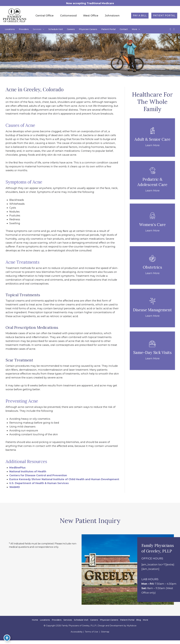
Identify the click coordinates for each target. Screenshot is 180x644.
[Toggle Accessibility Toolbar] (6, 638)
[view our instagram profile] (174, 29)
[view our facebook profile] (170, 29)
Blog (139, 624)
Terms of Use (91, 636)
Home (35, 624)
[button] (140, 16)
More (145, 624)
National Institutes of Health (28, 472)
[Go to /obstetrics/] (152, 266)
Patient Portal (127, 624)
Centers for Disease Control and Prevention (38, 475)
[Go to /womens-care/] (152, 223)
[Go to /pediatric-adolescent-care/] (152, 180)
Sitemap (105, 636)
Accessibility (77, 636)
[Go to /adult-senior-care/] (152, 138)
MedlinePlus (17, 468)
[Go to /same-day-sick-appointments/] (152, 351)
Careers (94, 624)
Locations (45, 624)
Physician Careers (109, 624)
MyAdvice (131, 630)
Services (68, 624)
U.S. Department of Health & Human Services (39, 487)
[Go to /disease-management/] (152, 308)
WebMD (15, 491)
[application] (43, 29)
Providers (57, 624)
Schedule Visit (81, 624)
